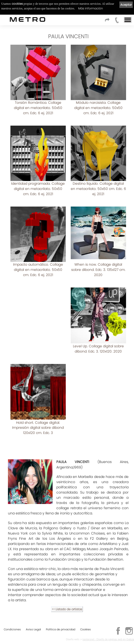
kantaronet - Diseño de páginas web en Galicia (108, 638)
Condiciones (12, 628)
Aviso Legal (33, 628)
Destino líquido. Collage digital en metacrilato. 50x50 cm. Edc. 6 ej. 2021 (98, 184)
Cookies (85, 628)
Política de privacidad (61, 628)
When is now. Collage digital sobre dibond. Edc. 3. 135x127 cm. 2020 (98, 259)
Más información (91, 8)
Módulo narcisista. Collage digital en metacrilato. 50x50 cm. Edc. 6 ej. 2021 (98, 108)
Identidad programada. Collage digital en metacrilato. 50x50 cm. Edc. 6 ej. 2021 (38, 184)
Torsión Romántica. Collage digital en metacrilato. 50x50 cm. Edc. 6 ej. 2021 (38, 108)
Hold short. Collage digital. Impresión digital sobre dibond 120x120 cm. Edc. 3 (38, 412)
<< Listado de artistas (67, 594)
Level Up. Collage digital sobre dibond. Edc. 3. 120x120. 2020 (98, 333)
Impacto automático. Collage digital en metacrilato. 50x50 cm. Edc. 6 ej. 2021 (38, 259)
